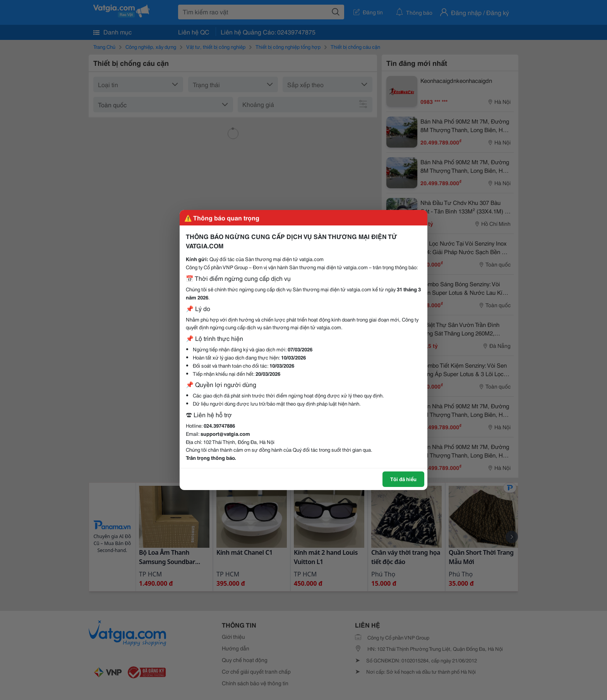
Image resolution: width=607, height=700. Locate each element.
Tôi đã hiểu (403, 479)
